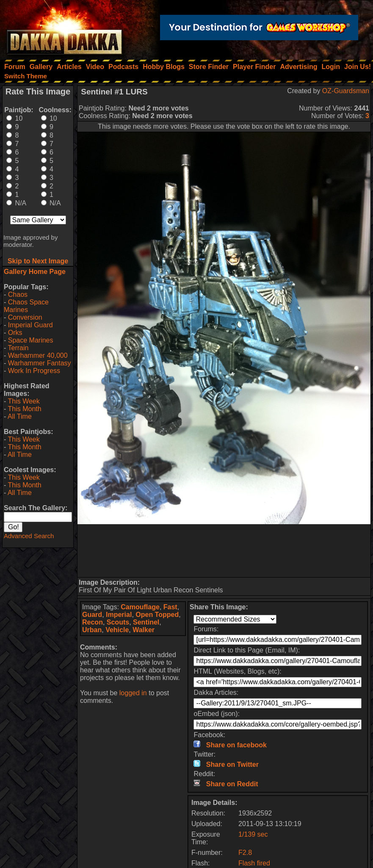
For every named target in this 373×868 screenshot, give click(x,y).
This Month (24, 409)
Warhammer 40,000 (38, 355)
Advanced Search (29, 536)
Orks (15, 333)
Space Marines (31, 340)
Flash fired (254, 863)
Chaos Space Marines (26, 306)
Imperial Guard (30, 325)
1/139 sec (253, 834)
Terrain (18, 348)
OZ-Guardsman (346, 91)
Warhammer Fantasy (40, 363)
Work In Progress (34, 371)
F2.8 (245, 853)
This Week (23, 401)
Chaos (18, 294)
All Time (20, 416)
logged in (133, 693)
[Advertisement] (224, 551)
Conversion (25, 317)
